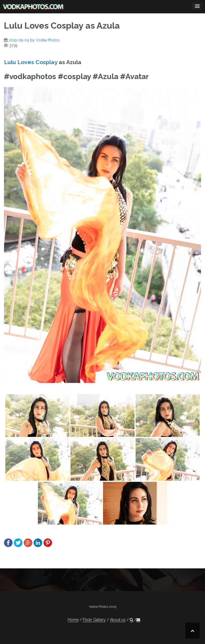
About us (118, 620)
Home (73, 620)
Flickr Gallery (94, 620)
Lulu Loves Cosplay (31, 62)
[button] (131, 620)
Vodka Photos (48, 40)
